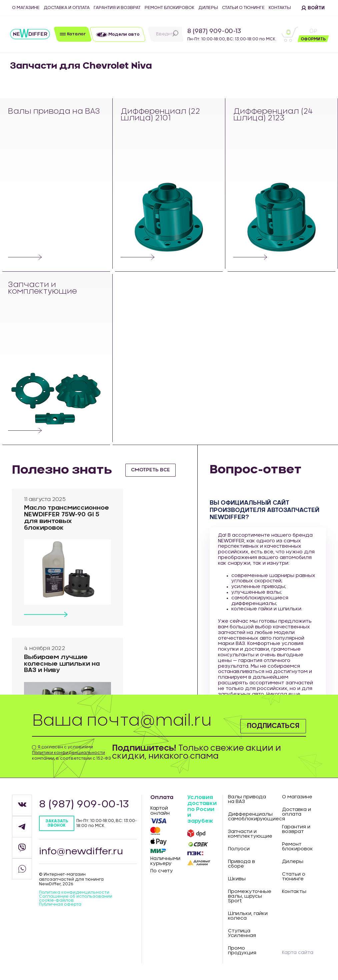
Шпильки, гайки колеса (248, 916)
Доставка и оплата (67, 8)
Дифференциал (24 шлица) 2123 (273, 115)
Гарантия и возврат (117, 8)
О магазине (26, 8)
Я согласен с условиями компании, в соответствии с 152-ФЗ (71, 753)
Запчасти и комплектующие (43, 288)
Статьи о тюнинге (243, 8)
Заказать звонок (57, 823)
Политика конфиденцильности (74, 892)
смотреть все (153, 470)
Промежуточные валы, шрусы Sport (250, 896)
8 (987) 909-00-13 (214, 31)
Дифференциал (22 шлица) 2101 (160, 115)
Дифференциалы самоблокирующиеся (250, 817)
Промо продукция (242, 951)
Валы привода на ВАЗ (54, 112)
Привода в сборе (241, 864)
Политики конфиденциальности (68, 753)
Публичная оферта (60, 904)
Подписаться (266, 725)
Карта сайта (298, 953)
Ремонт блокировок (169, 8)
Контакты (280, 8)
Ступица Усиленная (242, 933)
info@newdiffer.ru (82, 851)
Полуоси (239, 849)
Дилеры (208, 8)
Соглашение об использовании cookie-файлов (76, 898)
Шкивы (237, 879)
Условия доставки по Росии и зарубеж (202, 809)
